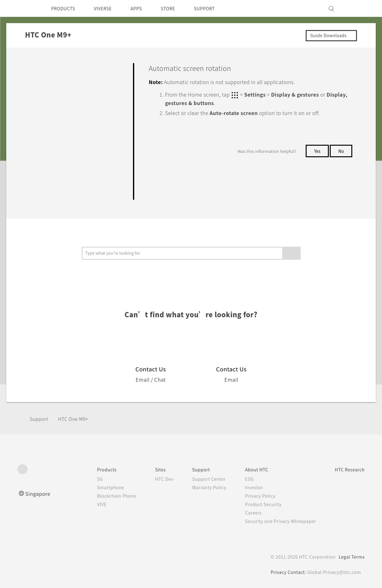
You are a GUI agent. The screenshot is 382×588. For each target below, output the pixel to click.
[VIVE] (356, 8)
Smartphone (95, 487)
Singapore (39, 493)
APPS (144, 8)
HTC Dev (152, 479)
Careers (245, 513)
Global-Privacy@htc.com (333, 572)
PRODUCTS (65, 8)
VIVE (86, 504)
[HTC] (25, 8)
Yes (316, 150)
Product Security (256, 504)
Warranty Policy (199, 487)
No (341, 150)
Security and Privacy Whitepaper (275, 521)
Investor (246, 487)
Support (40, 419)
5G (83, 479)
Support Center (199, 479)
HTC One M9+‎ (77, 419)
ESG (241, 479)
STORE (178, 8)
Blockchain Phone (102, 496)
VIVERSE (108, 8)
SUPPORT (217, 8)
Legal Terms (350, 557)
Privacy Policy (252, 496)
